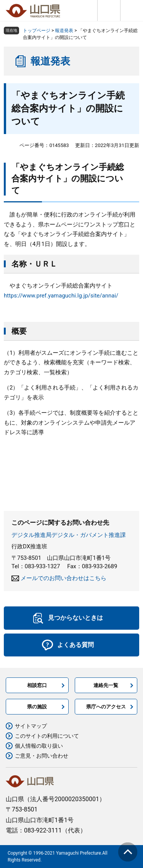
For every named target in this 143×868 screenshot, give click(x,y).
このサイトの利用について (47, 736)
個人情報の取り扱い (39, 746)
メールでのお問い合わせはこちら (63, 578)
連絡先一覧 (106, 685)
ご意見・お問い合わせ (42, 756)
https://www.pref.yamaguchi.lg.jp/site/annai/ (61, 296)
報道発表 (64, 31)
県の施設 (37, 707)
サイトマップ (31, 726)
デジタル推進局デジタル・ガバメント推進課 (69, 535)
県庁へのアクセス (106, 707)
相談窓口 (37, 685)
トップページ (37, 31)
